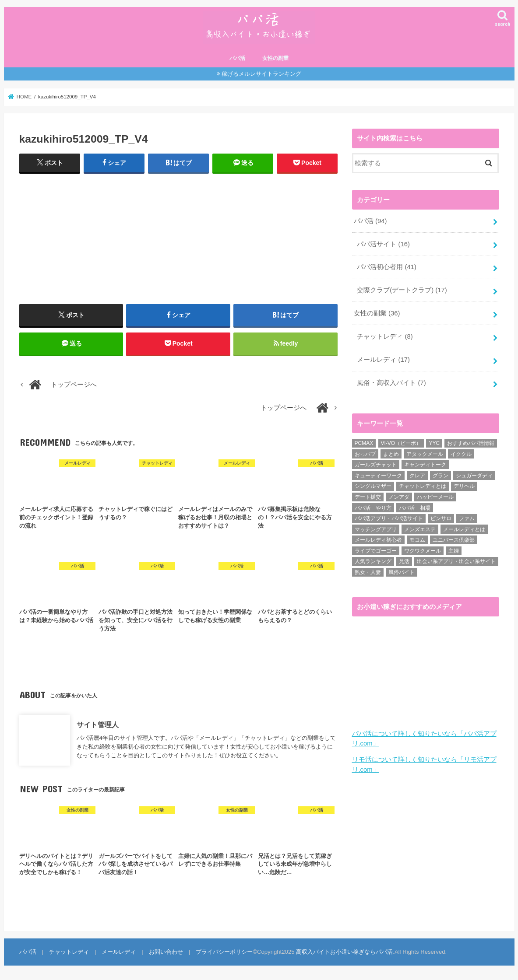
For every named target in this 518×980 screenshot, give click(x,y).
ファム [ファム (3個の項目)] (467, 518)
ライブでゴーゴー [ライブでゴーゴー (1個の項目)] (376, 551)
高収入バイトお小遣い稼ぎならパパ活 (344, 952)
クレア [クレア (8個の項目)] (417, 476)
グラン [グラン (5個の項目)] (440, 476)
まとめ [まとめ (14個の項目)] (391, 454)
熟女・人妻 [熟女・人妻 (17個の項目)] (368, 572)
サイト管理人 (98, 724)
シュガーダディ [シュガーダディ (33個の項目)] (474, 476)
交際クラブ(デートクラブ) (402, 290)
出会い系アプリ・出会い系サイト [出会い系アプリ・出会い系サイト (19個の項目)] (456, 561)
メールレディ (383, 360)
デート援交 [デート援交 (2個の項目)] (368, 497)
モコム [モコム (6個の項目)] (417, 540)
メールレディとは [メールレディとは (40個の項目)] (464, 529)
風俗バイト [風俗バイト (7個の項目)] (402, 572)
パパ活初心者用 (387, 267)
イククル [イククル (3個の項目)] (461, 454)
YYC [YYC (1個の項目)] (434, 443)
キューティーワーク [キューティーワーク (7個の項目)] (378, 476)
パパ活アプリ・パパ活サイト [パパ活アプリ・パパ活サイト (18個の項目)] (389, 518)
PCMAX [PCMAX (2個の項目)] (364, 443)
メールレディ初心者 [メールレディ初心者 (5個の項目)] (378, 540)
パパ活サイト (383, 244)
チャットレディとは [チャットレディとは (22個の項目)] (423, 486)
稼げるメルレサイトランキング (261, 74)
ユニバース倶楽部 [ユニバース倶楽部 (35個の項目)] (454, 540)
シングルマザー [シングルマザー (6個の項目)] (373, 486)
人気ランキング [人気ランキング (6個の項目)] (373, 561)
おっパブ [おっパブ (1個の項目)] (365, 454)
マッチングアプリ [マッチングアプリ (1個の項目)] (376, 529)
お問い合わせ (166, 952)
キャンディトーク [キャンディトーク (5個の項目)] (425, 465)
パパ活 (237, 58)
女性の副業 (275, 58)
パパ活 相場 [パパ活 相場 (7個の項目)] (415, 508)
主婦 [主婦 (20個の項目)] (454, 551)
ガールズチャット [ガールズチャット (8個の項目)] (376, 465)
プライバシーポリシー (224, 952)
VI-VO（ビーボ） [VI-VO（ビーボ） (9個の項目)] (401, 443)
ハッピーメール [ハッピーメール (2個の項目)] (435, 497)
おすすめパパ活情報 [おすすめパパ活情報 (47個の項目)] (471, 443)
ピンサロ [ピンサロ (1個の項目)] (441, 518)
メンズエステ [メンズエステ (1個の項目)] (420, 529)
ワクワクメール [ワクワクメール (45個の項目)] (423, 551)
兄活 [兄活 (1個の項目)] (404, 561)
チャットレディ (385, 336)
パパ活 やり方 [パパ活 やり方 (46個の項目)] (373, 508)
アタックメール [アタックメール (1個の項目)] (425, 454)
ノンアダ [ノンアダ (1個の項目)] (399, 497)
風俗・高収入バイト (391, 383)
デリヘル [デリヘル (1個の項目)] (464, 486)
